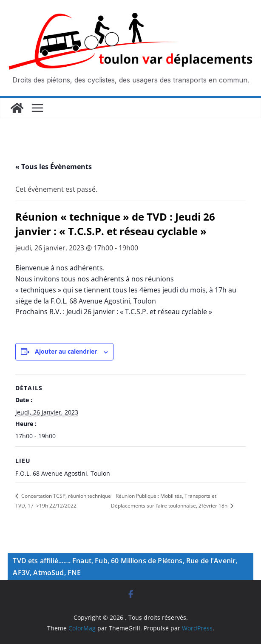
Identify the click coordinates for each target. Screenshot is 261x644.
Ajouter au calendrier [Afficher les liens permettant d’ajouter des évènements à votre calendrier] (66, 351)
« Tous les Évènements (54, 167)
